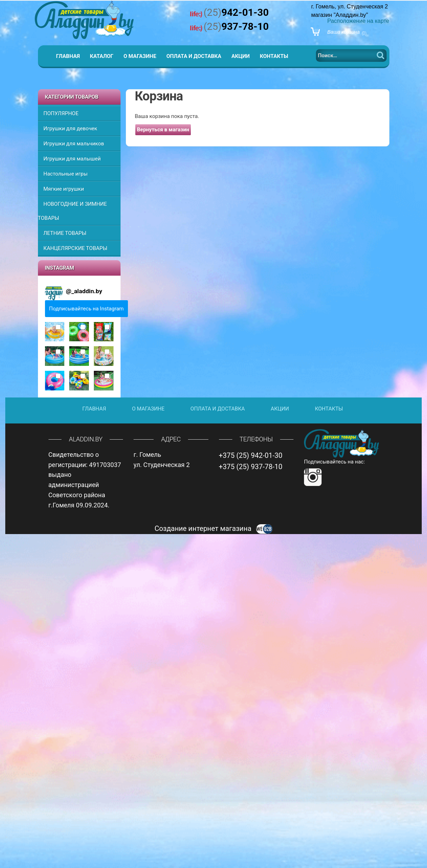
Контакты (274, 56)
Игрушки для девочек (70, 129)
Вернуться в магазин (163, 130)
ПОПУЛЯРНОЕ (61, 113)
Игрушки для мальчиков (74, 144)
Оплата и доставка (194, 56)
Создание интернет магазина (214, 528)
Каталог (102, 56)
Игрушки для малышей (72, 159)
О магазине (140, 56)
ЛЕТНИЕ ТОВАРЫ (65, 233)
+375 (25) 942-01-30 (251, 455)
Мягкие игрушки (64, 189)
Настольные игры (66, 174)
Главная (68, 56)
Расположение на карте (358, 21)
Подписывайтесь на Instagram (87, 309)
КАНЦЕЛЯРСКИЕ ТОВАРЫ (76, 248)
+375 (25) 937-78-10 (251, 467)
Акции (240, 56)
